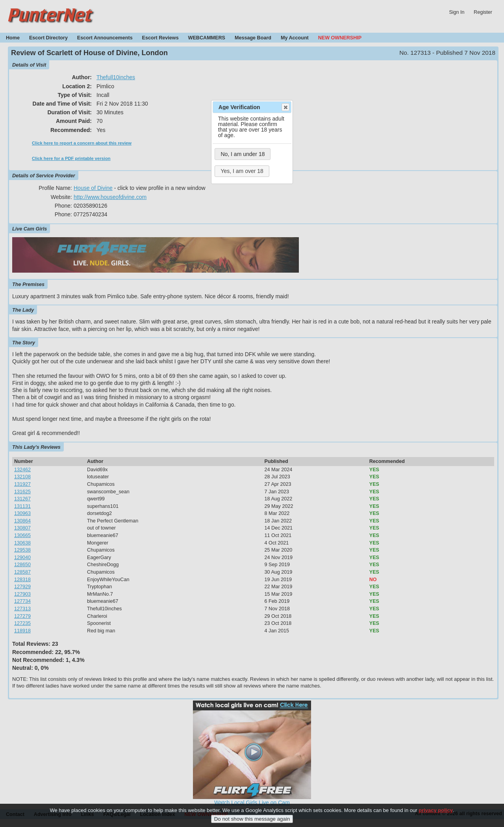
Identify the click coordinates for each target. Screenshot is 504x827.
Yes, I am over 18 (242, 171)
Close (285, 107)
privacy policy (436, 813)
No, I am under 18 (243, 154)
